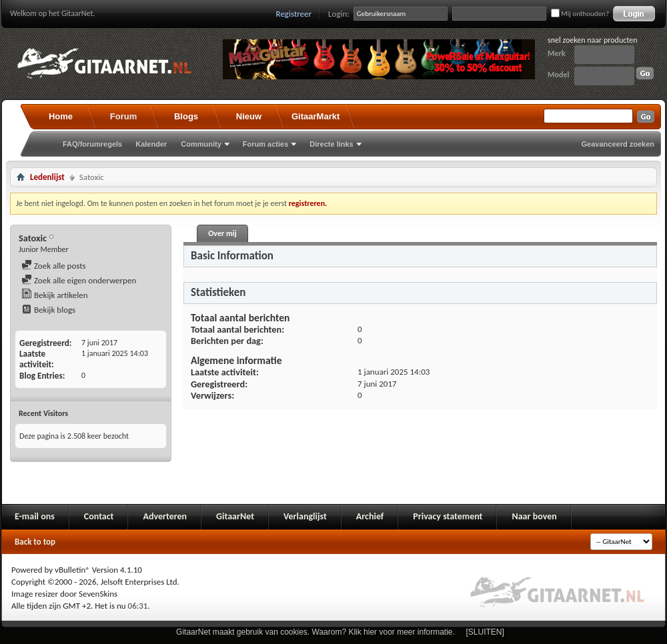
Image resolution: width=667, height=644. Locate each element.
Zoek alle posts (54, 266)
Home (61, 116)
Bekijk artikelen (55, 295)
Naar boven (534, 516)
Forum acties (265, 144)
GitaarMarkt (315, 116)
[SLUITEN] (485, 632)
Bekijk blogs (48, 310)
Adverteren (165, 516)
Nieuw (249, 116)
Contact (99, 516)
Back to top (35, 542)
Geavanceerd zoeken (618, 144)
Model (558, 75)
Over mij (222, 233)
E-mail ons (35, 516)
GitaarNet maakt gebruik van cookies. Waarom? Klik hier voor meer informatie (314, 632)
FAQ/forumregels (92, 144)
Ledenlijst (47, 177)
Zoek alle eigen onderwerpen (79, 280)
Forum (123, 116)
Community (201, 144)
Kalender (151, 144)
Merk (557, 53)
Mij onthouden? (580, 14)
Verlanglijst (305, 516)
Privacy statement (448, 516)
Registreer (294, 14)
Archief (370, 516)
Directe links (331, 144)
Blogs (186, 116)
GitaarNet (235, 516)
